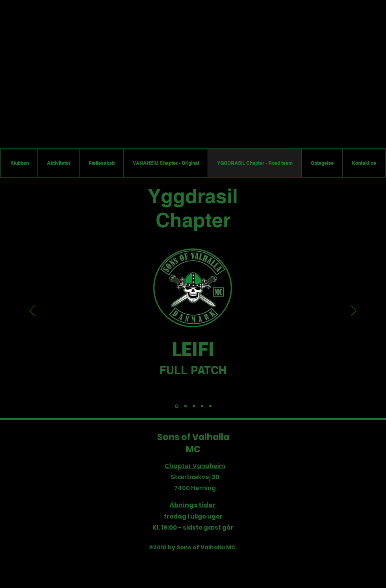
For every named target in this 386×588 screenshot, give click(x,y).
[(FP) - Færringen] (202, 406)
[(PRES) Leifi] (177, 406)
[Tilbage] (32, 311)
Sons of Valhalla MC (193, 443)
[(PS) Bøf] (210, 406)
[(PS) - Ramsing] (194, 406)
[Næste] (354, 311)
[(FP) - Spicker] (186, 406)
